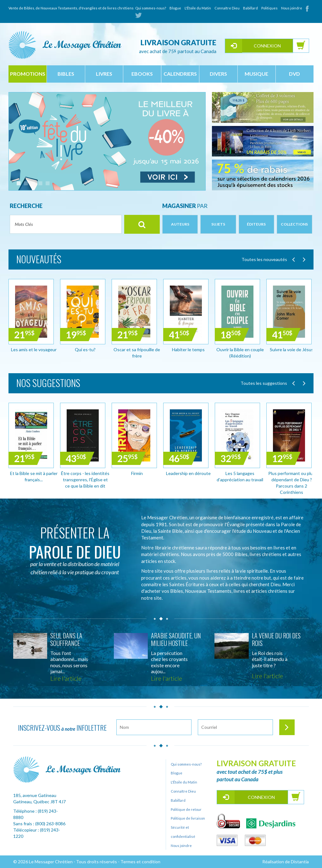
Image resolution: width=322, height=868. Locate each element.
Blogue (175, 8)
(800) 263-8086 (50, 824)
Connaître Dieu (227, 8)
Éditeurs (256, 224)
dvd (294, 74)
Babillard (250, 8)
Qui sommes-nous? (151, 8)
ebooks (142, 74)
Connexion (267, 46)
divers (218, 74)
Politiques (269, 8)
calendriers (180, 74)
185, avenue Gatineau (35, 795)
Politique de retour (186, 809)
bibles (66, 74)
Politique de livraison (188, 818)
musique (256, 74)
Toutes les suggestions (264, 383)
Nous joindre (292, 8)
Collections (294, 224)
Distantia (300, 862)
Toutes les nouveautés (264, 259)
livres (104, 74)
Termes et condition (140, 862)
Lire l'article (66, 678)
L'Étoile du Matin (198, 8)
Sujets (218, 224)
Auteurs (180, 224)
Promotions (28, 74)
